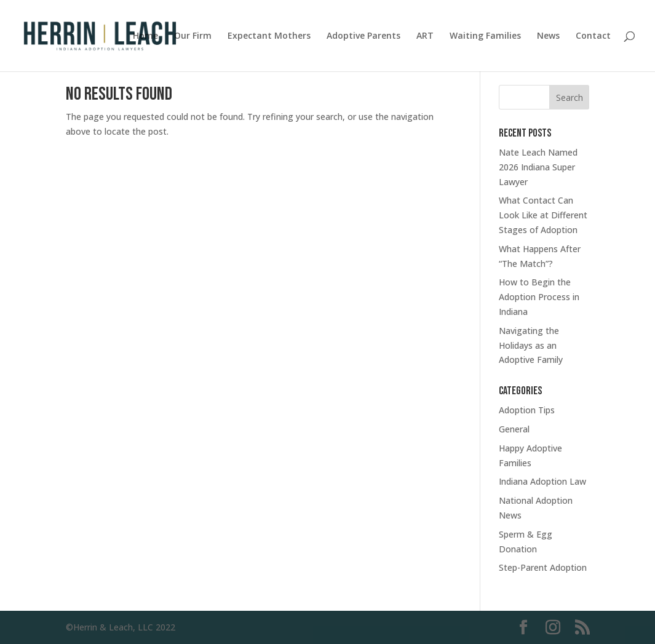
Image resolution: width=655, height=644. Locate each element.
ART (425, 36)
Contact (593, 36)
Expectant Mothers (269, 36)
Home (145, 36)
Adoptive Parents (363, 36)
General (514, 429)
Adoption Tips (527, 410)
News (548, 36)
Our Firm (193, 36)
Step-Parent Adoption (543, 567)
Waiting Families (485, 36)
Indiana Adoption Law (542, 481)
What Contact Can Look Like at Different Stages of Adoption (543, 215)
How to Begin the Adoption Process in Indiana (539, 297)
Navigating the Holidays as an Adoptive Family (531, 345)
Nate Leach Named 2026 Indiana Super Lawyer (538, 167)
